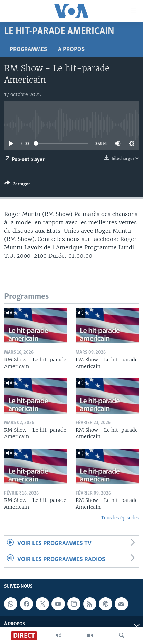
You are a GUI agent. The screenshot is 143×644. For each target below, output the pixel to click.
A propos (71, 50)
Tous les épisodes (120, 518)
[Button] (17, 185)
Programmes (28, 50)
